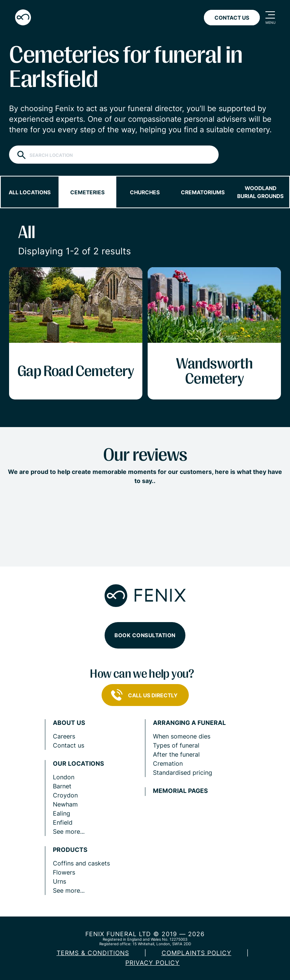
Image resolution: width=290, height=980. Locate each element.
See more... (69, 831)
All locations (30, 192)
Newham (65, 804)
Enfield (63, 822)
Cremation (168, 763)
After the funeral (176, 754)
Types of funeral (176, 745)
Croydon (65, 795)
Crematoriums (203, 192)
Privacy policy (153, 963)
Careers (64, 736)
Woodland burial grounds (260, 192)
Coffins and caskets (81, 863)
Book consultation (145, 635)
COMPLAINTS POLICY (197, 953)
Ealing (62, 813)
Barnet (62, 786)
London (64, 777)
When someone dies (182, 736)
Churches (145, 192)
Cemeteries (87, 192)
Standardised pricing (183, 773)
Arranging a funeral (189, 723)
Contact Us (232, 18)
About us (69, 723)
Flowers (64, 872)
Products (70, 850)
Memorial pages (180, 791)
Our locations (78, 764)
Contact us (69, 745)
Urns (59, 881)
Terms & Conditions (93, 953)
